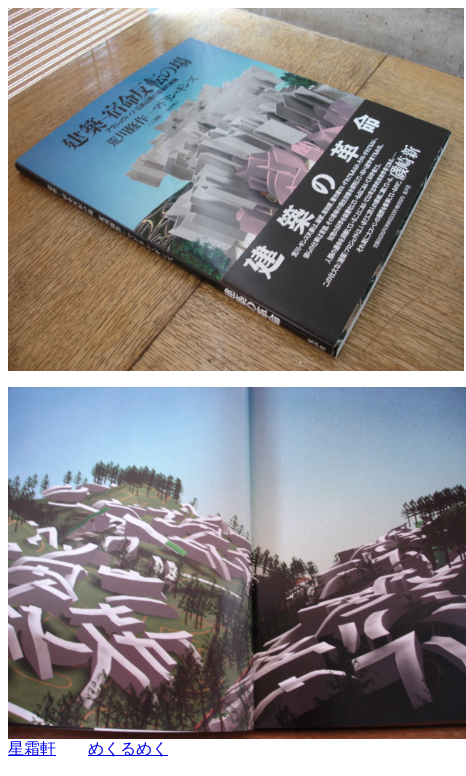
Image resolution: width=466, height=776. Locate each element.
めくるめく (128, 748)
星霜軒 (32, 748)
